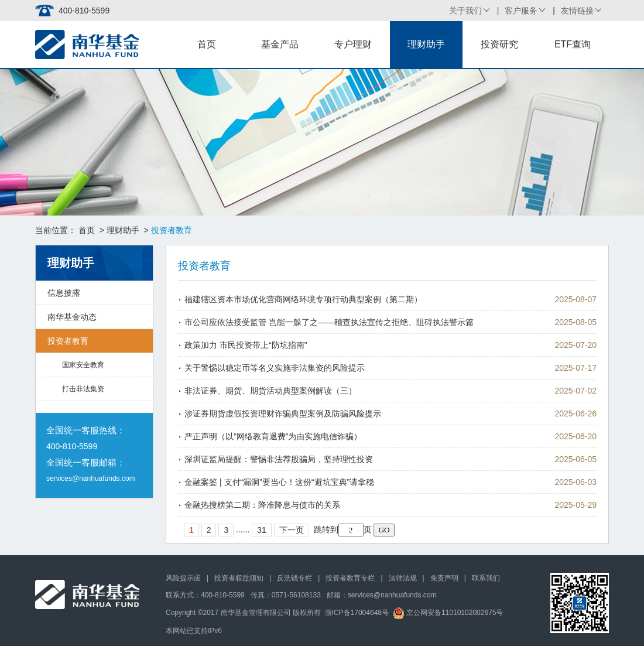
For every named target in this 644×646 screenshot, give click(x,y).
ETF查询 (573, 44)
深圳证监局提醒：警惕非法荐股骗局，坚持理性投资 (279, 459)
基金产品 (280, 44)
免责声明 (444, 578)
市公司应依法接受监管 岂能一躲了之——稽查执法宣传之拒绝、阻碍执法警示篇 (329, 322)
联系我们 (486, 578)
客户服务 (521, 11)
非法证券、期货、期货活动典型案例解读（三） (270, 391)
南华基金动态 (72, 317)
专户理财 (353, 44)
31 (262, 530)
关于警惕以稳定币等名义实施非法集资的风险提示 (275, 368)
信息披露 (64, 293)
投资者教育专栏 (350, 578)
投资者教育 (68, 341)
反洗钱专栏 (294, 578)
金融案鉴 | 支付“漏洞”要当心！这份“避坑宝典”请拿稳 (279, 482)
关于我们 (465, 11)
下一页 (292, 530)
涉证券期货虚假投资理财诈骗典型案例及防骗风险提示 (283, 413)
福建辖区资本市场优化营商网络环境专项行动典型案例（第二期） (303, 299)
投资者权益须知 (239, 578)
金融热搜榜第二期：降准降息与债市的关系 (262, 505)
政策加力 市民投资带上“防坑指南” (246, 345)
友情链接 (577, 11)
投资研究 (499, 44)
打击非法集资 (83, 389)
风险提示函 (183, 578)
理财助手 (426, 44)
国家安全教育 (83, 365)
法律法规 (403, 578)
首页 (207, 44)
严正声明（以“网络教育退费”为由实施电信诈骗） (273, 436)
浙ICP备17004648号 (357, 613)
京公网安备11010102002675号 (448, 613)
